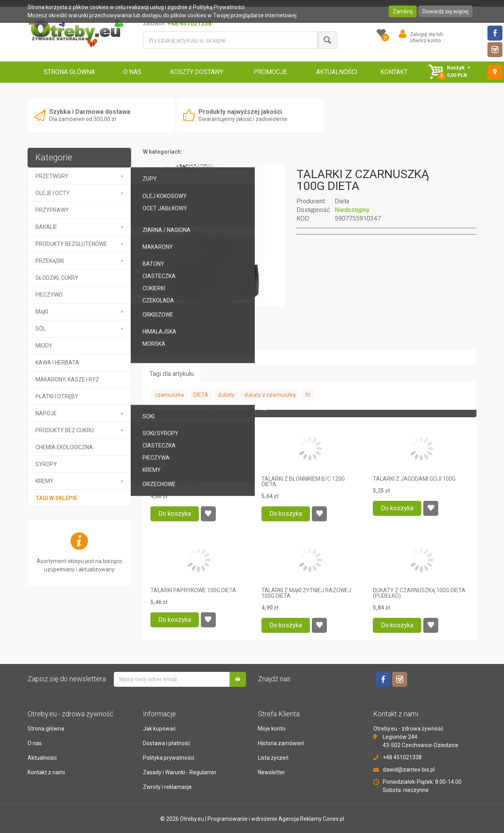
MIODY (44, 346)
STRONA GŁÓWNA (69, 72)
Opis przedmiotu (173, 342)
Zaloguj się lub (427, 34)
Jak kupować (159, 729)
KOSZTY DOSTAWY (197, 72)
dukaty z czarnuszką (270, 395)
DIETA (201, 395)
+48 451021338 (402, 757)
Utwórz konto (425, 40)
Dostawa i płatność (167, 743)
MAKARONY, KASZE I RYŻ (67, 379)
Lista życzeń (273, 758)
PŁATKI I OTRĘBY (57, 396)
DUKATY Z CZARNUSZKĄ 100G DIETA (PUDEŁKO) (419, 593)
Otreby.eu (192, 819)
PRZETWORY (52, 176)
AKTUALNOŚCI (337, 72)
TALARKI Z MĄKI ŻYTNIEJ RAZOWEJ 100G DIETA (306, 593)
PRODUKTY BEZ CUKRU (65, 430)
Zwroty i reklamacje (167, 787)
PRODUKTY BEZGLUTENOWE (71, 244)
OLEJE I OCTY (53, 193)
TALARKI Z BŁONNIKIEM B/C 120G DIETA (303, 482)
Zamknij (403, 11)
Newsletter (271, 772)
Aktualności (42, 758)
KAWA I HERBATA (57, 363)
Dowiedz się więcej (446, 11)
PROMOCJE (270, 72)
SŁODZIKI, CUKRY (57, 278)
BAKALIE (46, 227)
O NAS (132, 72)
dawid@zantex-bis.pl (409, 770)
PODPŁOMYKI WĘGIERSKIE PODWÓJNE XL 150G (183, 482)
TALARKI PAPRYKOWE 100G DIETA (193, 590)
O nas (35, 743)
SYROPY (46, 464)
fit (308, 395)
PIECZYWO (49, 295)
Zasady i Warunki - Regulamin (180, 772)
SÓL (41, 329)
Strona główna (46, 729)
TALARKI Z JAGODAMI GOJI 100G (414, 479)
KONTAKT (394, 72)
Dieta (342, 201)
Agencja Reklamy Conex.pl (311, 819)
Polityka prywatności (169, 758)
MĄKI (42, 312)
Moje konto (272, 729)
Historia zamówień (281, 743)
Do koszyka (175, 514)
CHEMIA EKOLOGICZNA (64, 447)
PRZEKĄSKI (50, 261)
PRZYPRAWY (52, 210)
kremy (44, 481)
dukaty (226, 395)
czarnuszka (169, 395)
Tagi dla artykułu (172, 374)
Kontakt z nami (46, 772)
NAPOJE (46, 413)
